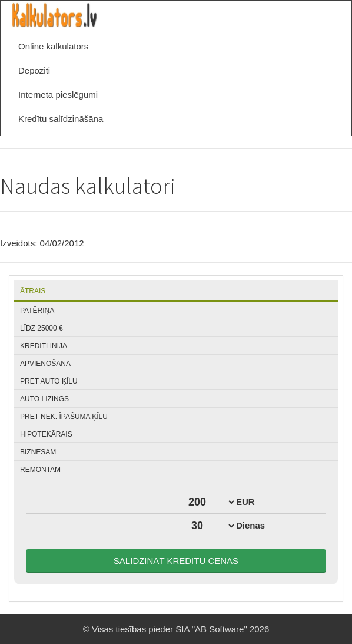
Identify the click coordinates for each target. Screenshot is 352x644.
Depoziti (34, 70)
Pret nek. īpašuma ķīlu (64, 417)
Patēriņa (37, 311)
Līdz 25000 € (41, 328)
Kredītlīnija (44, 346)
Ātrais (33, 291)
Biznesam (38, 452)
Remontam (40, 470)
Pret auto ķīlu (49, 381)
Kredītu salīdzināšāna (61, 119)
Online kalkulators (53, 46)
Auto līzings (44, 399)
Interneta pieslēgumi (58, 95)
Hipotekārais (46, 434)
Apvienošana (45, 364)
